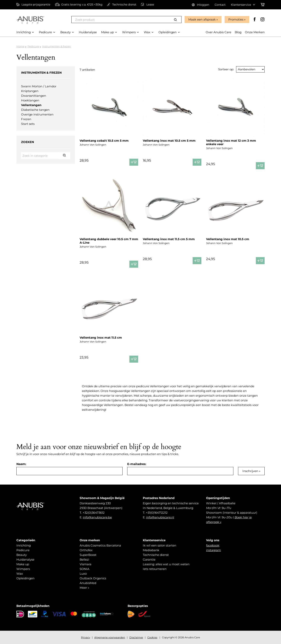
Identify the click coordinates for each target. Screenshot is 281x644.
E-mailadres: (137, 464)
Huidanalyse (25, 559)
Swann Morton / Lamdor (39, 86)
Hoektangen (30, 100)
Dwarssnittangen (34, 96)
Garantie (149, 559)
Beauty (22, 555)
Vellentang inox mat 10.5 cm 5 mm (169, 141)
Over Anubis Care (218, 32)
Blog (238, 32)
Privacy (86, 637)
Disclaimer (136, 637)
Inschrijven (250, 471)
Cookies (152, 637)
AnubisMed (88, 583)
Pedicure (33, 46)
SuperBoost (88, 555)
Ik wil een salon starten (160, 545)
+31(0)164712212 (157, 513)
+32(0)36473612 (94, 513)
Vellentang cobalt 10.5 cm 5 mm (104, 141)
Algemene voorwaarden (110, 637)
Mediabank (151, 550)
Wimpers (23, 569)
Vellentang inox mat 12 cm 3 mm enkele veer (231, 142)
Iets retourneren (155, 569)
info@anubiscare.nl (160, 517)
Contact (220, 5)
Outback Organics (93, 578)
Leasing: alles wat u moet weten (166, 564)
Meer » (84, 588)
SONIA (84, 569)
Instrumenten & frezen (56, 46)
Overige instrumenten (37, 114)
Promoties (236, 19)
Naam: (21, 464)
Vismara (85, 564)
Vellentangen (31, 105)
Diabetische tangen (35, 110)
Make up (23, 564)
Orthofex (86, 550)
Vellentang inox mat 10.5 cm (228, 239)
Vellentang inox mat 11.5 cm (101, 338)
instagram (213, 550)
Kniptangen (30, 91)
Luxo (83, 574)
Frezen (26, 119)
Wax (20, 574)
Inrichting (24, 545)
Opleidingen (25, 578)
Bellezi (84, 559)
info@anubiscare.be (97, 517)
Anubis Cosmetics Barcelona (100, 545)
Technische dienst (156, 555)
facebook (213, 545)
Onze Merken (255, 32)
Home (20, 46)
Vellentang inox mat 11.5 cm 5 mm (169, 239)
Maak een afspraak (202, 19)
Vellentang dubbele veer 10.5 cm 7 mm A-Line (109, 241)
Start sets (28, 124)
